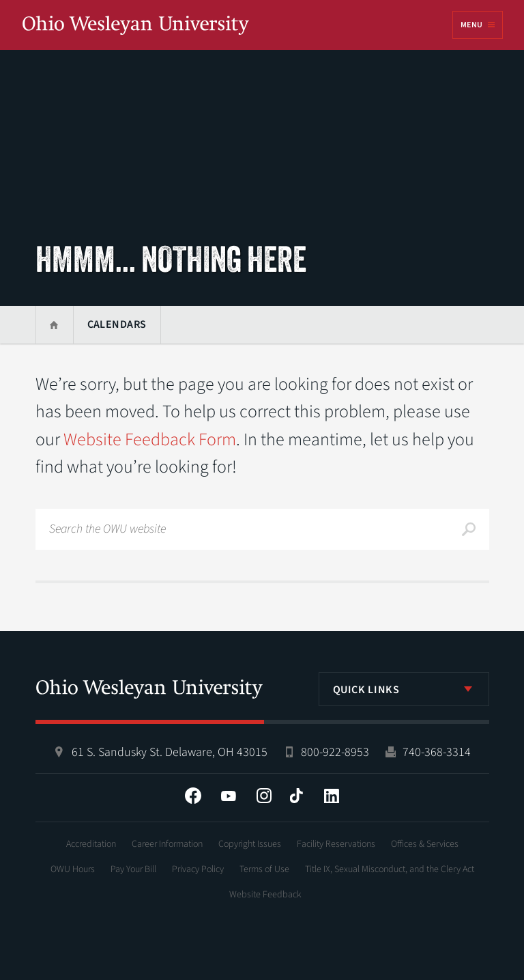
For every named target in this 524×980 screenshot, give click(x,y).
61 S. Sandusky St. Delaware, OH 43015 (170, 752)
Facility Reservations (336, 844)
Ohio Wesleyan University (136, 26)
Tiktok (296, 796)
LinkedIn (332, 796)
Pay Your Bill (133, 869)
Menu (471, 25)
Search (469, 529)
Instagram (264, 796)
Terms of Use (264, 869)
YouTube (229, 796)
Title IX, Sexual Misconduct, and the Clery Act (390, 869)
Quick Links (366, 690)
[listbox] (404, 689)
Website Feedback (265, 895)
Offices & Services (425, 844)
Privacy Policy (198, 869)
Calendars (117, 324)
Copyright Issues (250, 844)
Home (54, 325)
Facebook (193, 796)
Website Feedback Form (150, 439)
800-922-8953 (335, 752)
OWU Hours (73, 869)
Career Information (167, 844)
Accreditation (91, 844)
